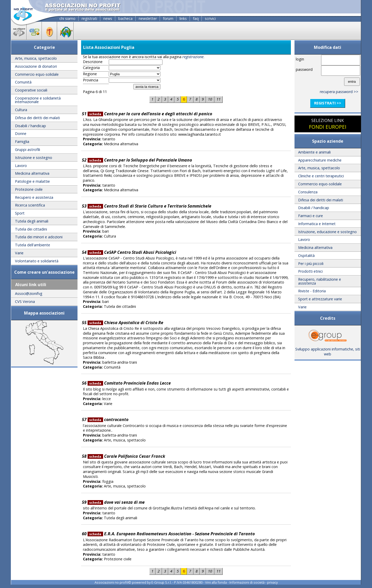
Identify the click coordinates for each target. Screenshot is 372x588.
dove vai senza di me (116, 502)
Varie (19, 253)
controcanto (108, 419)
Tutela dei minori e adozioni (39, 237)
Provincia (91, 80)
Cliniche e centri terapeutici (321, 176)
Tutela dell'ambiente (33, 245)
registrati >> (328, 103)
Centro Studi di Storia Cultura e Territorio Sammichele (149, 206)
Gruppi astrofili (28, 150)
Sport (20, 213)
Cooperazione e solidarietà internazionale (38, 100)
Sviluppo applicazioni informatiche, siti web (328, 350)
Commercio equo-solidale (37, 74)
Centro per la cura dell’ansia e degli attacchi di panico (150, 114)
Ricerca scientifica (30, 205)
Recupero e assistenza (34, 197)
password (304, 69)
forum (168, 18)
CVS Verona (25, 301)
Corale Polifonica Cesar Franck (126, 456)
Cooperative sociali (31, 90)
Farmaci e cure (311, 216)
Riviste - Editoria (312, 291)
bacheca (125, 18)
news (108, 18)
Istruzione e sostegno (34, 158)
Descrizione (93, 62)
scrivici (210, 18)
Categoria (91, 68)
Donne (21, 133)
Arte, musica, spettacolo (36, 58)
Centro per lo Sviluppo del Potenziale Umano (140, 160)
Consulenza (308, 192)
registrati (89, 18)
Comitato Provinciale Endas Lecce (129, 383)
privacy (272, 582)
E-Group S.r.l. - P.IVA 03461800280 (177, 582)
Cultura (21, 110)
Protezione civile (29, 189)
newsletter (148, 18)
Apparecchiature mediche (320, 160)
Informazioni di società (247, 582)
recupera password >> (339, 92)
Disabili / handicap (30, 126)
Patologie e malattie (32, 181)
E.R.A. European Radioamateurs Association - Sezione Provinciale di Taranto (171, 534)
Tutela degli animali (32, 221)
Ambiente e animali (314, 152)
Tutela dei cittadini (31, 229)
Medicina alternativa (32, 173)
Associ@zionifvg (29, 293)
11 (219, 99)
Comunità (23, 82)
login (300, 59)
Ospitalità (306, 255)
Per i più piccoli (311, 264)
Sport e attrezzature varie (320, 299)
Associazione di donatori (36, 66)
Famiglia (22, 142)
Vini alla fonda (216, 582)
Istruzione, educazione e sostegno (327, 232)
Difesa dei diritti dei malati (37, 118)
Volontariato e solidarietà (37, 261)
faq (196, 18)
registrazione (193, 57)
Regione (90, 74)
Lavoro (21, 166)
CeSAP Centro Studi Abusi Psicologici (132, 252)
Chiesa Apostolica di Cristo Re (125, 323)
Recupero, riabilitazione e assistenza (320, 281)
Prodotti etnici (310, 271)
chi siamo (67, 18)
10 (210, 99)
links (183, 18)
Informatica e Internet (317, 224)
